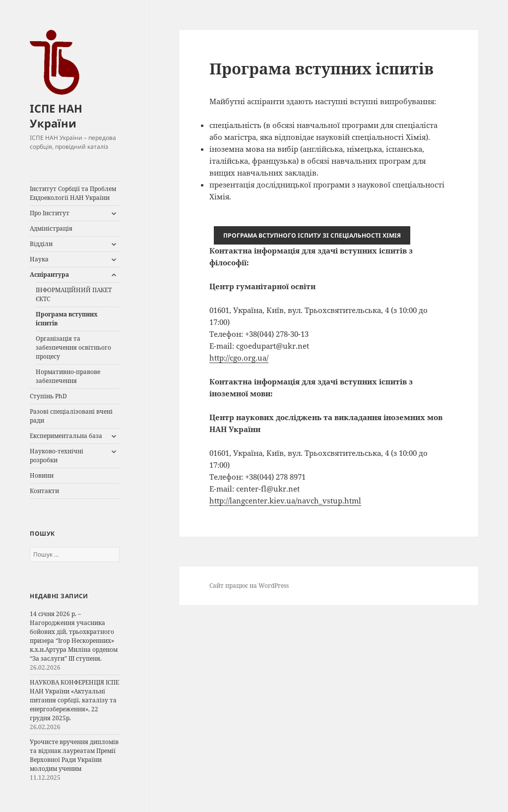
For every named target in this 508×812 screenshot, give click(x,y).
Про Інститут (50, 213)
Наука (39, 259)
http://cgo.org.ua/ (239, 358)
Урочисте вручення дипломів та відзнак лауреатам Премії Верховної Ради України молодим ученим (74, 755)
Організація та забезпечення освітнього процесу (73, 347)
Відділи (41, 244)
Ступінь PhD (48, 396)
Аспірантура (49, 275)
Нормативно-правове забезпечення (68, 376)
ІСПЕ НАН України (56, 116)
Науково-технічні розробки (57, 456)
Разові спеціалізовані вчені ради (71, 416)
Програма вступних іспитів (67, 319)
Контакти (44, 491)
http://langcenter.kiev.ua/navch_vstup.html (285, 500)
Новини (42, 475)
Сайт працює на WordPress (249, 586)
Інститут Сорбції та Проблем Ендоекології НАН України (73, 193)
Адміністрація (51, 228)
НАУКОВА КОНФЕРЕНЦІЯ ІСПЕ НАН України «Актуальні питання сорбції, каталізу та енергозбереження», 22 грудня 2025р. (74, 700)
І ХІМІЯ (312, 235)
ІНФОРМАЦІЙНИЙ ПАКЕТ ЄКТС (74, 294)
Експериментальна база (66, 436)
